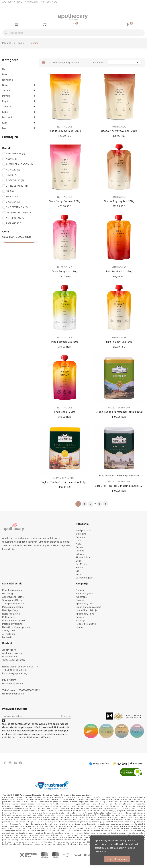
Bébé (79, 561)
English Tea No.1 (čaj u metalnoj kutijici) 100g (65, 482)
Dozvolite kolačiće (117, 859)
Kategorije (10, 60)
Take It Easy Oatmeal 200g (65, 131)
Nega (5, 85)
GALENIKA (13, 202)
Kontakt (80, 627)
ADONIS (12, 159)
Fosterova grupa (85, 593)
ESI (10, 191)
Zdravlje (7, 107)
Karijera (80, 617)
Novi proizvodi (84, 530)
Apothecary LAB (84, 604)
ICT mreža (81, 597)
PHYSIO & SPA (31, 2)
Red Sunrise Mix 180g (119, 271)
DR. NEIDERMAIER (17, 186)
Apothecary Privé (85, 614)
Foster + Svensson (62, 795)
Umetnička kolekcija (87, 610)
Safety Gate (9, 631)
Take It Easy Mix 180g (119, 342)
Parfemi (6, 96)
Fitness (80, 567)
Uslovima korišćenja (39, 737)
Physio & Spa (83, 557)
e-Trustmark (9, 634)
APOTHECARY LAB (49, 2)
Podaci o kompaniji (86, 624)
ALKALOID (13, 170)
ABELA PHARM (16, 154)
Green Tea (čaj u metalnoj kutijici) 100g (119, 412)
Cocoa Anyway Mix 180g (119, 201)
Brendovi (81, 537)
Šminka (6, 90)
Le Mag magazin (85, 578)
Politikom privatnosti (16, 737)
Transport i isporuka (13, 604)
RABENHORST (16, 223)
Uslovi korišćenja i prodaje (16, 627)
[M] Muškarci (83, 564)
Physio (6, 101)
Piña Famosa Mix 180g (65, 342)
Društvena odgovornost (88, 607)
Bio (4, 128)
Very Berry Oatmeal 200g (65, 201)
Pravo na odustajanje (14, 620)
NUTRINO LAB (16, 218)
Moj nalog (8, 593)
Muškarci (7, 117)
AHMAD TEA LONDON (19, 164)
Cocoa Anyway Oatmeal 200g (119, 131)
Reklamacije (9, 617)
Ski (4, 69)
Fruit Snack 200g (65, 412)
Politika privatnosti (12, 624)
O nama (80, 590)
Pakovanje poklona (13, 607)
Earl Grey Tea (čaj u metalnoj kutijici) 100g (119, 486)
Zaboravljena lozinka (13, 597)
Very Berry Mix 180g (65, 271)
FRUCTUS (13, 196)
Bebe (5, 112)
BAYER (11, 175)
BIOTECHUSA (15, 180)
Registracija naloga (12, 590)
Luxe (5, 74)
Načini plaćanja (10, 610)
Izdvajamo (8, 80)
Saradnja (81, 620)
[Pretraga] (73, 33)
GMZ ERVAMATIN (17, 207)
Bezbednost (9, 637)
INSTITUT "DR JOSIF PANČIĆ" (20, 213)
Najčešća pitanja (11, 614)
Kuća (5, 123)
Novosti (80, 600)
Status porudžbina (12, 600)
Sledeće (106, 504)
